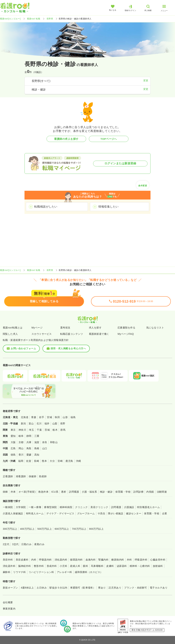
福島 (73, 417)
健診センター (134, 513)
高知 (37, 455)
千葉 (39, 430)
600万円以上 (62, 529)
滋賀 (37, 442)
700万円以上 (79, 529)
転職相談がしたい (46, 207)
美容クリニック (99, 507)
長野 (63, 423)
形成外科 (52, 566)
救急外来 (43, 492)
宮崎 (60, 461)
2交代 (6, 544)
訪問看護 (74, 492)
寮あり (102, 588)
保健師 (32, 476)
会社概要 (8, 602)
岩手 (42, 417)
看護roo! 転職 (34, 19)
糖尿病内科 (118, 560)
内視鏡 (150, 492)
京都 (21, 442)
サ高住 (101, 513)
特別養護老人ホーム (148, 507)
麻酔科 (7, 572)
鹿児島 (69, 461)
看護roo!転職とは (13, 328)
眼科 (85, 566)
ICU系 (55, 492)
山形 (65, 417)
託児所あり (115, 588)
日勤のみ (26, 544)
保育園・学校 (123, 492)
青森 (34, 417)
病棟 (5, 492)
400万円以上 (27, 529)
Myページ (37, 328)
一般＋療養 (35, 507)
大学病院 (21, 507)
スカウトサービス (42, 334)
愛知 (13, 436)
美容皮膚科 (22, 560)
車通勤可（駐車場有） (83, 588)
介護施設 (129, 507)
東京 (13, 430)
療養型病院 (50, 507)
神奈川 (22, 430)
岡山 (21, 448)
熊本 (44, 461)
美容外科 (8, 560)
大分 (52, 461)
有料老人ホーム (35, 513)
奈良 (45, 442)
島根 (37, 448)
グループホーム (86, 513)
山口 (45, 448)
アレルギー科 (64, 572)
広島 (13, 448)
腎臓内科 (103, 560)
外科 (129, 560)
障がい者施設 (116, 513)
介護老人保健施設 (13, 513)
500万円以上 (45, 529)
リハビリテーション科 (41, 572)
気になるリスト (155, 328)
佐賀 (29, 461)
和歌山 (54, 442)
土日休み (42, 588)
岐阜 (21, 436)
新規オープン (10, 588)
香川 (21, 455)
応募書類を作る (126, 328)
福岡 (21, 461)
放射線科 (158, 566)
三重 (37, 436)
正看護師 (8, 476)
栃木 (55, 430)
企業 (165, 513)
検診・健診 (106, 492)
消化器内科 (61, 560)
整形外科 (39, 566)
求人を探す (95, 328)
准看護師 (21, 476)
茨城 (47, 430)
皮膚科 (110, 566)
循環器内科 (76, 560)
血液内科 (91, 560)
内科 (34, 560)
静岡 (29, 436)
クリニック (81, 507)
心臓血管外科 (158, 560)
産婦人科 (75, 566)
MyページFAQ (126, 334)
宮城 (49, 417)
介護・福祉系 (90, 492)
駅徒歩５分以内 (58, 588)
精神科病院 (66, 507)
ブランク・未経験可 (135, 588)
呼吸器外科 (141, 560)
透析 (64, 492)
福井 (47, 423)
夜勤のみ (39, 544)
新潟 (23, 423)
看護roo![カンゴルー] (10, 19)
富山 (31, 423)
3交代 (15, 544)
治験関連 (162, 492)
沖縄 (78, 461)
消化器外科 (9, 566)
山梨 (55, 423)
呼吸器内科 (45, 560)
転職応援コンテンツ (72, 334)
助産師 (43, 476)
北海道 (25, 417)
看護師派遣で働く (99, 334)
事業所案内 (9, 609)
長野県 (50, 19)
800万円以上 (97, 529)
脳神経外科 (24, 566)
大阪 (13, 442)
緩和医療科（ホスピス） (89, 572)
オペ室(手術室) (27, 492)
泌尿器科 (122, 566)
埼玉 (31, 430)
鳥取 (29, 448)
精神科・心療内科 (140, 566)
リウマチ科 (19, 572)
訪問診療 (138, 492)
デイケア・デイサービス (60, 513)
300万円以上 (10, 529)
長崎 (36, 461)
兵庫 (29, 442)
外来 (13, 492)
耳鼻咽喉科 (97, 566)
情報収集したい (108, 207)
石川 (39, 423)
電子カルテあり (159, 588)
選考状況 (65, 328)
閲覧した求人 (10, 334)
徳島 (13, 455)
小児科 (63, 566)
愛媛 (29, 455)
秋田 (57, 417)
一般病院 (8, 507)
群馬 (63, 430)
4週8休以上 (27, 588)
